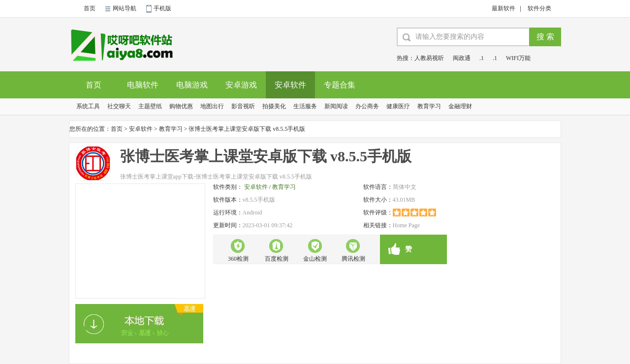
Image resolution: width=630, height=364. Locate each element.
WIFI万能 (518, 58)
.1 (482, 58)
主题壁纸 (150, 106)
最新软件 (504, 8)
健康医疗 (398, 106)
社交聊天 (119, 106)
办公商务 (367, 106)
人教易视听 (429, 58)
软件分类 (539, 8)
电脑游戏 (192, 85)
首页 (90, 8)
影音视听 (243, 106)
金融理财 (460, 106)
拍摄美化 (274, 106)
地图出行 (212, 106)
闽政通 (462, 58)
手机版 (162, 8)
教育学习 (429, 106)
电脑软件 (143, 85)
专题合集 (340, 85)
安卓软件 (290, 85)
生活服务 (305, 106)
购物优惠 (181, 106)
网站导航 (125, 8)
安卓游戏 (241, 85)
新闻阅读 (336, 106)
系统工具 (88, 106)
